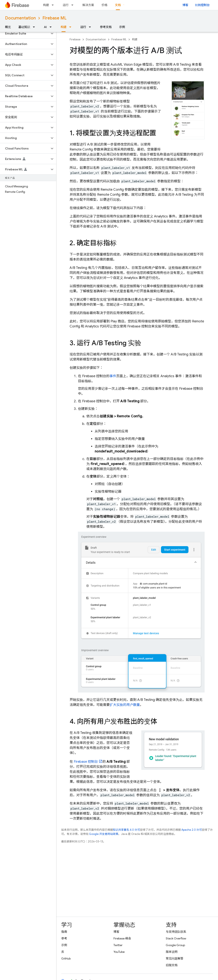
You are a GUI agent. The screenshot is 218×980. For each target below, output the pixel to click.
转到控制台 (202, 5)
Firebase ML (54, 18)
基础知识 (24, 27)
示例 (122, 27)
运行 (66, 5)
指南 (64, 932)
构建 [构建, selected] (64, 27)
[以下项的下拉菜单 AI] (52, 27)
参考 (64, 938)
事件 (113, 376)
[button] (25, 33)
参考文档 (106, 27)
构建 (46, 5)
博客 (185, 5)
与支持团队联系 (176, 932)
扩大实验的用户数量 (125, 705)
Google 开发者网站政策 (104, 834)
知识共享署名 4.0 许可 (126, 830)
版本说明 (172, 952)
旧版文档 (172, 965)
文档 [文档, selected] (118, 5)
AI (45, 27)
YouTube (119, 952)
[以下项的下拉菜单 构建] (54, 5)
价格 (105, 5)
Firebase (75, 39)
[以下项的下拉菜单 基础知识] (35, 27)
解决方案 (88, 5)
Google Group (175, 945)
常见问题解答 (175, 958)
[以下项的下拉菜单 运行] (74, 5)
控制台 (86, 762)
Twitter (118, 945)
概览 (8, 27)
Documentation (20, 18)
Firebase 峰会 (122, 938)
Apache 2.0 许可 (192, 830)
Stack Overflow (176, 938)
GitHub (66, 958)
